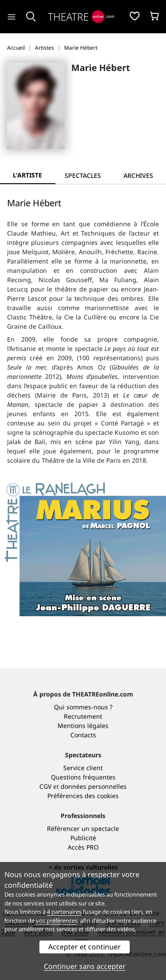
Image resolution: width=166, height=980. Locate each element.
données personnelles (94, 786)
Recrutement (83, 716)
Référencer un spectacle (83, 828)
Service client (83, 768)
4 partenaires (64, 912)
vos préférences (57, 921)
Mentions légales (83, 726)
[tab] (83, 175)
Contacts (83, 735)
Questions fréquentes (83, 777)
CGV (45, 786)
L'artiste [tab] (27, 175)
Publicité (83, 838)
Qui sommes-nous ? (83, 707)
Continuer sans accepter (85, 966)
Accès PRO (83, 847)
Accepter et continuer (85, 947)
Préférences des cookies (83, 796)
